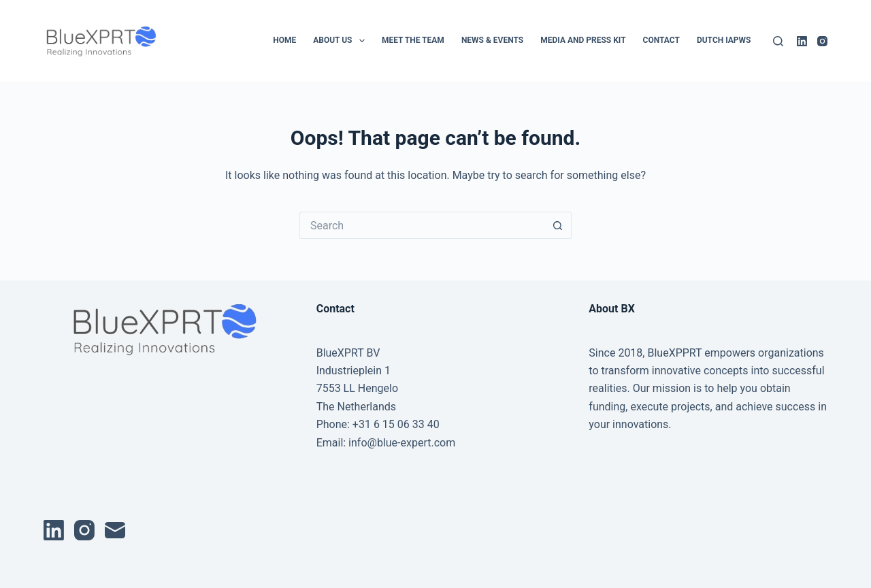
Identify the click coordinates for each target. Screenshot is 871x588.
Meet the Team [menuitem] (413, 40)
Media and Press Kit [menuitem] (583, 40)
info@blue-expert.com (402, 443)
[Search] (778, 41)
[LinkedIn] (802, 41)
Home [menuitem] (284, 40)
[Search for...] (422, 225)
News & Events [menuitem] (492, 40)
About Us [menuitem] (342, 41)
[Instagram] (822, 41)
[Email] (115, 530)
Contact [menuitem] (661, 40)
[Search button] (558, 225)
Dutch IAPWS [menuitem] (724, 40)
